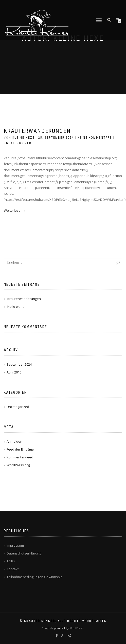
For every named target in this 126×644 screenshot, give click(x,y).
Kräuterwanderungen (37, 131)
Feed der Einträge (20, 449)
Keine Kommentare (95, 138)
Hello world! (16, 307)
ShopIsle (48, 628)
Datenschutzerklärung (24, 553)
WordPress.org (18, 465)
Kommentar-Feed (20, 457)
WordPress (76, 628)
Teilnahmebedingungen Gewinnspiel (35, 577)
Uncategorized (18, 143)
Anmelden (14, 441)
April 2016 (14, 372)
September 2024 (19, 364)
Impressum (15, 545)
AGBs (11, 561)
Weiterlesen (13, 210)
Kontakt (13, 569)
